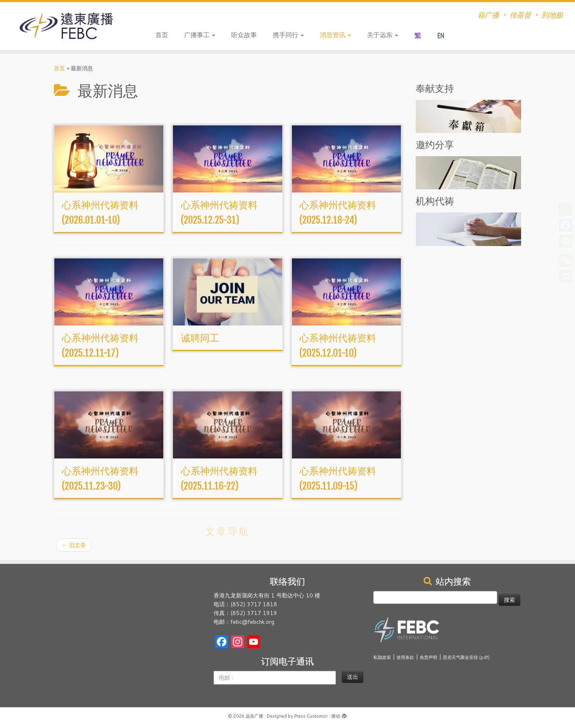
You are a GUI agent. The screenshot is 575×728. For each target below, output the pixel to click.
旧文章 (74, 545)
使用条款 (405, 657)
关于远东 (383, 35)
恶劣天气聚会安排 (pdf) (466, 657)
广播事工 (200, 35)
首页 (162, 35)
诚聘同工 (200, 338)
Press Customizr (311, 716)
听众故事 (244, 35)
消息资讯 (335, 35)
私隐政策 (382, 657)
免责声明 (428, 657)
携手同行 (288, 35)
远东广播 (254, 716)
